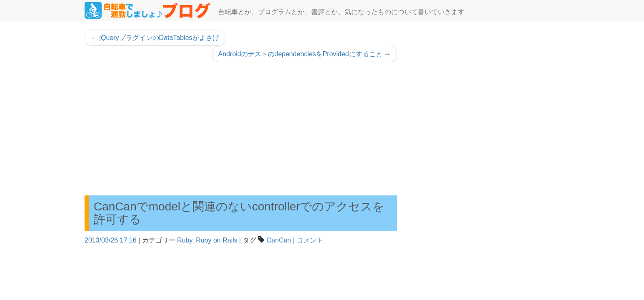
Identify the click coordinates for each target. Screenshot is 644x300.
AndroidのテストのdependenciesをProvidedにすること (305, 54)
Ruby (185, 240)
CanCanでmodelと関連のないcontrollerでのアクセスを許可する (239, 213)
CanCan (279, 240)
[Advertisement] (241, 129)
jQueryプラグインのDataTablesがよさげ (155, 38)
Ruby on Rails (217, 240)
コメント (310, 240)
